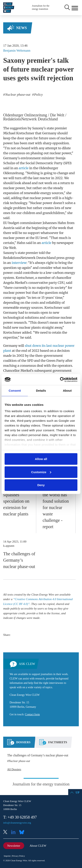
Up (77, 793)
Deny (41, 485)
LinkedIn (15, 832)
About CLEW (38, 846)
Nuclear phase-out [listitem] (17, 95)
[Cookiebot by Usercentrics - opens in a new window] (60, 379)
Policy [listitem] (38, 95)
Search (67, 8)
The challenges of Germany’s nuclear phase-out (19, 560)
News (21, 28)
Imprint (7, 856)
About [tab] (67, 391)
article (24, 168)
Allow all (41, 459)
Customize (41, 472)
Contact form (32, 714)
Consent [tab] (15, 391)
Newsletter (14, 846)
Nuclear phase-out (19, 761)
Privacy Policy (18, 856)
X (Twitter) (7, 832)
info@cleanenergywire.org (17, 823)
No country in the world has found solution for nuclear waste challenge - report (56, 508)
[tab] (19, 744)
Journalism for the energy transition (41, 7)
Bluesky (23, 832)
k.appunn (9, 546)
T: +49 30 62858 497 (20, 817)
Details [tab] (41, 391)
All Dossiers (14, 769)
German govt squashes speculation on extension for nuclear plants (16, 501)
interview (19, 263)
